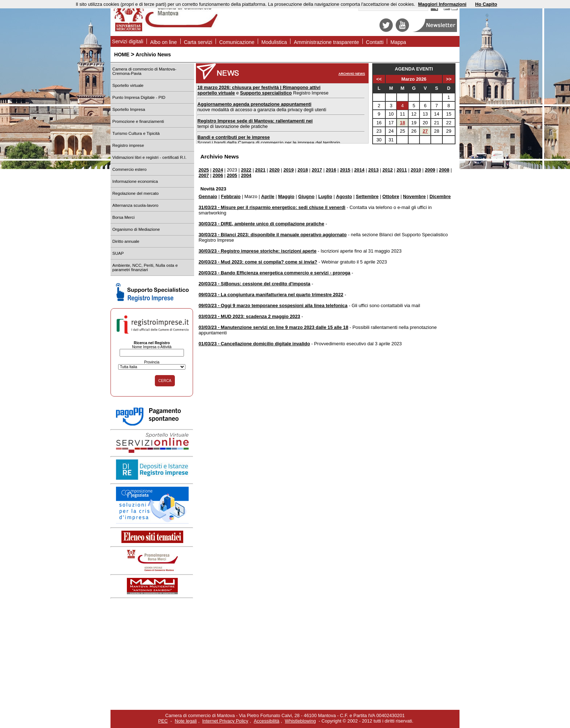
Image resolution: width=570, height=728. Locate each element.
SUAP (118, 253)
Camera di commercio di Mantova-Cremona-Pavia (144, 71)
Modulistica (274, 42)
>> (449, 79)
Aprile (268, 196)
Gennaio (208, 196)
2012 (388, 170)
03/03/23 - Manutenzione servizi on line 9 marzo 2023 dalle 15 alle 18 (273, 327)
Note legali (186, 721)
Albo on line (164, 42)
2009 (430, 170)
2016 (331, 170)
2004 (246, 175)
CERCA (165, 381)
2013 (373, 170)
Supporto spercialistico (266, 93)
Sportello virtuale (128, 85)
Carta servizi (198, 42)
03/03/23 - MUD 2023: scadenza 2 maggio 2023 (249, 316)
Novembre (415, 196)
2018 (303, 170)
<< (379, 79)
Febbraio (231, 196)
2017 (317, 170)
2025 (204, 170)
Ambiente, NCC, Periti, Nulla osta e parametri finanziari (145, 268)
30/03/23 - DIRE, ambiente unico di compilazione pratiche (261, 224)
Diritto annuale (126, 241)
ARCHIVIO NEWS (352, 74)
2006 (218, 175)
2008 (444, 170)
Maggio (286, 196)
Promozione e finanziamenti (138, 121)
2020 (274, 170)
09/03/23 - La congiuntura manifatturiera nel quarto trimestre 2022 (271, 295)
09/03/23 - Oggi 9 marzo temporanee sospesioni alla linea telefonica (273, 305)
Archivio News (153, 55)
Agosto (344, 196)
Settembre (367, 196)
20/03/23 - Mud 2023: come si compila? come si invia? (258, 262)
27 (425, 131)
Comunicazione (237, 42)
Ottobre (391, 196)
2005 (232, 175)
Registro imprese (128, 145)
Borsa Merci (123, 217)
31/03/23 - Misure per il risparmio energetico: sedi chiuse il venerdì (272, 207)
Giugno (306, 196)
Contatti (375, 42)
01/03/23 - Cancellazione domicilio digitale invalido (254, 344)
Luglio (325, 196)
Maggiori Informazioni (442, 4)
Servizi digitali (128, 41)
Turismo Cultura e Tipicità (136, 133)
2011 (402, 170)
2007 (204, 175)
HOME (122, 55)
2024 (218, 170)
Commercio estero (129, 169)
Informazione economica (135, 181)
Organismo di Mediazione (136, 229)
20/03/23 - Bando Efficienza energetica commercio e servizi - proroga (274, 273)
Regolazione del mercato (135, 193)
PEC (163, 721)
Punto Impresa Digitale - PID (139, 97)
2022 (246, 170)
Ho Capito (486, 4)
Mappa (398, 42)
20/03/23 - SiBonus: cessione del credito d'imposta (254, 284)
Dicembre (440, 196)
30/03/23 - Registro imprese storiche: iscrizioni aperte (257, 251)
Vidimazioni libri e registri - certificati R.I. (149, 157)
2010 (416, 170)
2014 (359, 170)
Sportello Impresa (129, 109)
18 (402, 123)
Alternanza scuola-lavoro (135, 205)
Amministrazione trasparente (326, 42)
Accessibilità (266, 721)
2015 (345, 170)
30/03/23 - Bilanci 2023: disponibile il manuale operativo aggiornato (273, 235)
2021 (260, 170)
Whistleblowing (300, 721)
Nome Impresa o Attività (152, 347)
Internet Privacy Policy (225, 721)
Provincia (152, 362)
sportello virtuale (216, 93)
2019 (289, 170)
